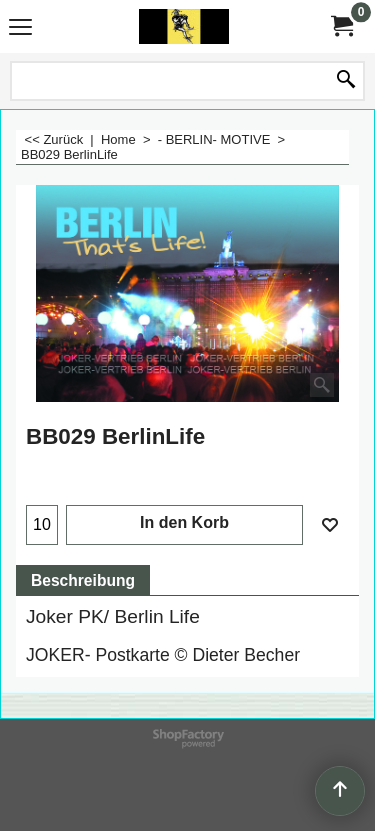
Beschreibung (83, 580)
